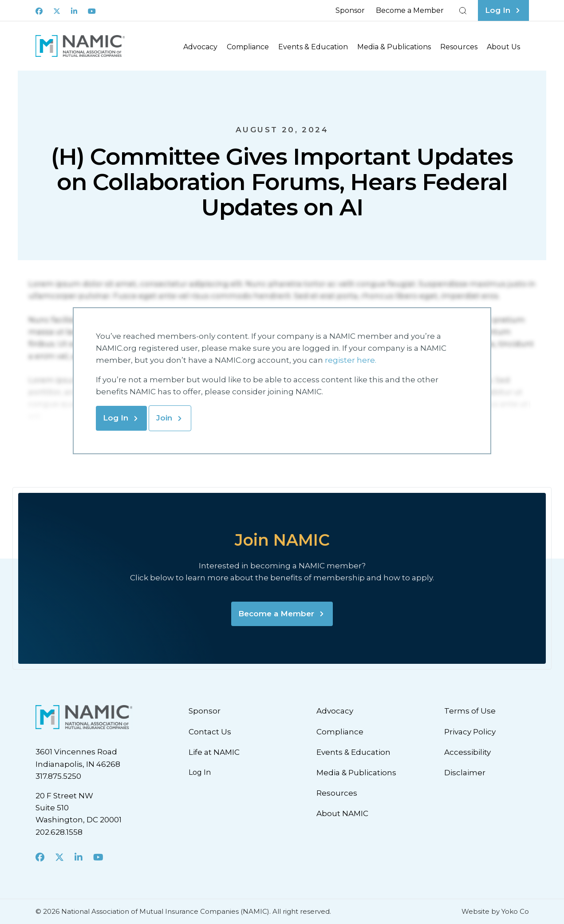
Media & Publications (394, 47)
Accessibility (467, 752)
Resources (459, 47)
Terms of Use (470, 711)
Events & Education (313, 47)
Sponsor (350, 10)
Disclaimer (465, 773)
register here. (351, 360)
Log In (116, 418)
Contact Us (210, 732)
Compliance (248, 47)
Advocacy (200, 47)
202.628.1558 (59, 832)
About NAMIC (342, 813)
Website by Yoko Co (495, 911)
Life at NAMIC (214, 752)
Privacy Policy (470, 732)
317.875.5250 (58, 776)
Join (164, 418)
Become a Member (410, 10)
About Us (503, 47)
